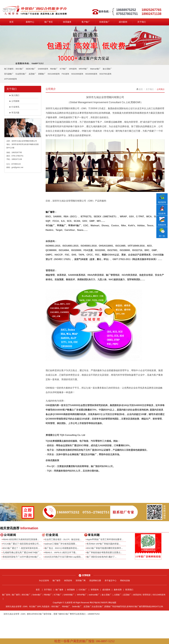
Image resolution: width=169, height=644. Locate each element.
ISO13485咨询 (54, 74)
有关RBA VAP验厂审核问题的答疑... (104, 544)
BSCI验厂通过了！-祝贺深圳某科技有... (21, 548)
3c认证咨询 (44, 580)
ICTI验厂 (63, 69)
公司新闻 (14, 101)
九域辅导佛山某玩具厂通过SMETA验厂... (22, 552)
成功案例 (123, 22)
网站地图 (112, 603)
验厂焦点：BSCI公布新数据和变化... (62, 548)
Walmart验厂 (95, 69)
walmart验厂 (94, 595)
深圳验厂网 (81, 580)
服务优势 (118, 590)
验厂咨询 (6, 595)
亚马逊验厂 (9, 74)
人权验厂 (117, 595)
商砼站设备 (125, 580)
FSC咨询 (65, 74)
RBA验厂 (54, 69)
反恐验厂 (32, 74)
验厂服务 (59, 590)
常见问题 (14, 113)
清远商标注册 (95, 580)
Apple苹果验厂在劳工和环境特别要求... (105, 539)
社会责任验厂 (21, 74)
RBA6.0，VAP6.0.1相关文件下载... (61, 552)
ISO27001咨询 (105, 74)
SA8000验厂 (69, 595)
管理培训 (147, 595)
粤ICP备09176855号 (99, 603)
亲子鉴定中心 (111, 580)
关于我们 (142, 22)
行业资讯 (14, 107)
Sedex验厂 (37, 595)
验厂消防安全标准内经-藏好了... (102, 557)
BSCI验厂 (20, 69)
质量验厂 (42, 74)
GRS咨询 (73, 69)
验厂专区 (49, 22)
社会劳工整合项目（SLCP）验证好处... (63, 539)
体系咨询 (68, 580)
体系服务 (67, 22)
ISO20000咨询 (91, 74)
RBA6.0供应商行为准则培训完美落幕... (21, 539)
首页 (11, 22)
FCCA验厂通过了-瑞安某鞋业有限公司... (22, 544)
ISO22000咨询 (77, 74)
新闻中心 (30, 22)
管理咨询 (95, 590)
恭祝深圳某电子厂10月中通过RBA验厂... (22, 557)
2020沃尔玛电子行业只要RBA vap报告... (64, 557)
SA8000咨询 (43, 69)
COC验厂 (83, 590)
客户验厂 (86, 22)
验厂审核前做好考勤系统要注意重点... (104, 552)
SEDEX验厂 (31, 69)
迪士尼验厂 (107, 69)
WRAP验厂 (83, 69)
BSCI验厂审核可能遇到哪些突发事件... (105, 548)
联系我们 (129, 590)
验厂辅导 (56, 580)
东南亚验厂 (104, 22)
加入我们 (14, 95)
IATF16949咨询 (10, 79)
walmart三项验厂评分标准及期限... (61, 544)
